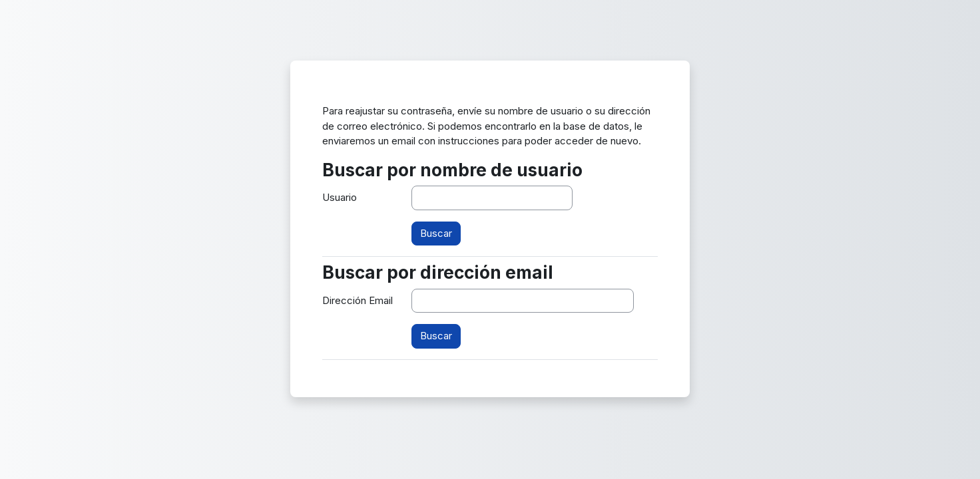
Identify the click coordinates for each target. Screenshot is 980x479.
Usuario (340, 197)
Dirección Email (358, 300)
